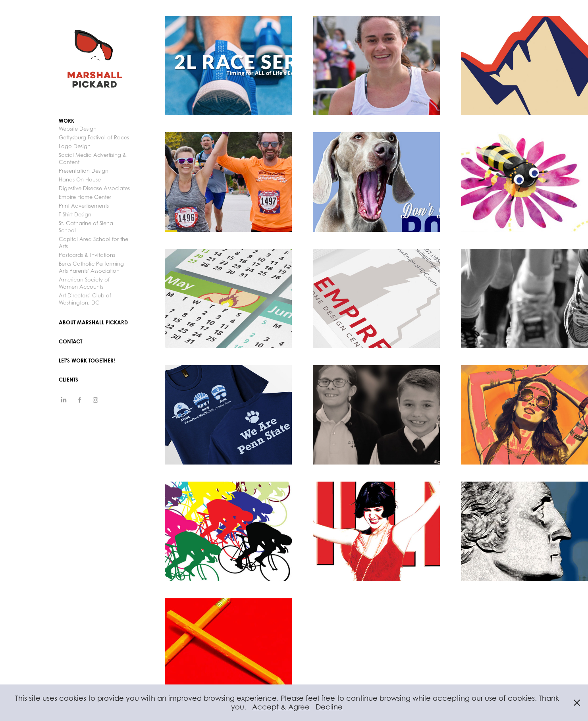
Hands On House (80, 179)
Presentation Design (84, 171)
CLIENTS (68, 380)
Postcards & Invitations (87, 255)
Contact (70, 341)
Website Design (78, 129)
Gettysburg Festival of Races (94, 137)
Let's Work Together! (87, 360)
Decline (329, 707)
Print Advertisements (84, 206)
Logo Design (75, 146)
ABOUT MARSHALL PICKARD (93, 322)
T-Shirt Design (75, 214)
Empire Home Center (85, 197)
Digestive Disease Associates (94, 188)
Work (67, 121)
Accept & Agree (281, 707)
